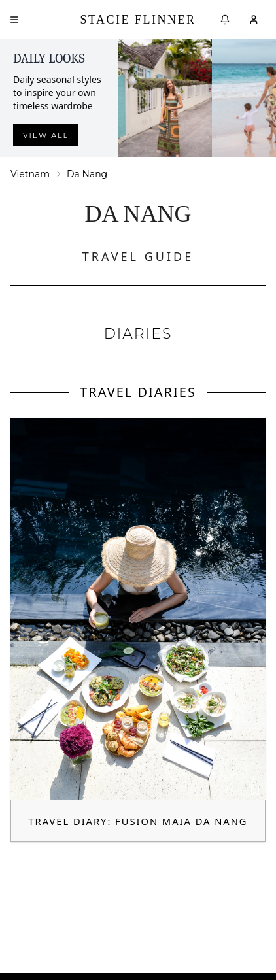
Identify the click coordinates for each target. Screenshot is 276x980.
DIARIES (138, 334)
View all (46, 135)
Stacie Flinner (138, 20)
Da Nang (87, 174)
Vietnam (30, 174)
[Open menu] (14, 20)
